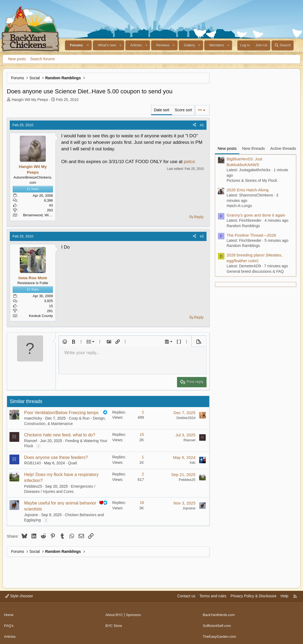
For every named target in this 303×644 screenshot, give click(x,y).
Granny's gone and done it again (256, 215)
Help (284, 596)
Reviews (163, 45)
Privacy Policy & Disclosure (253, 596)
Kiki (193, 463)
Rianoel (30, 441)
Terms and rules (213, 596)
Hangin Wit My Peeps (30, 100)
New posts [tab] (227, 148)
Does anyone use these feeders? (56, 457)
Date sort (162, 110)
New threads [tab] (253, 148)
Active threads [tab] (283, 148)
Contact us (186, 596)
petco (189, 162)
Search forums (42, 59)
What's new (107, 45)
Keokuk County (41, 316)
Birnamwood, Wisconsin (42, 215)
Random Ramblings (243, 226)
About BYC (115, 613)
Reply (199, 217)
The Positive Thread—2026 (251, 235)
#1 (202, 125)
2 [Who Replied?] (143, 412)
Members (217, 45)
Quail (72, 463)
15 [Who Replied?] (142, 434)
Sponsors (135, 613)
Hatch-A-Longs (239, 206)
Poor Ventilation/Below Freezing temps (61, 413)
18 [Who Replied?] (142, 503)
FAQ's (9, 623)
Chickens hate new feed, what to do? (60, 435)
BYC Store (114, 623)
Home (9, 613)
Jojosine (31, 515)
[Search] (283, 45)
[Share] (194, 125)
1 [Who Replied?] (143, 457)
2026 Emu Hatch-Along (248, 190)
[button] (88, 45)
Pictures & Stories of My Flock (252, 180)
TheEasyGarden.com (221, 633)
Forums (76, 45)
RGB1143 (32, 463)
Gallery (189, 45)
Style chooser (19, 596)
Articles (136, 45)
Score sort (183, 110)
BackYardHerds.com (220, 613)
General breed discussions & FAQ (255, 271)
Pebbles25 (33, 486)
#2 (202, 236)
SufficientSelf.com (218, 623)
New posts (17, 59)
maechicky (33, 418)
